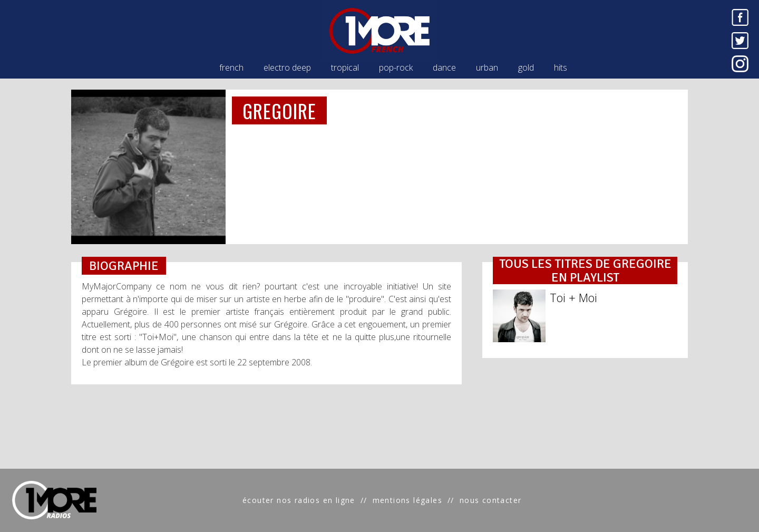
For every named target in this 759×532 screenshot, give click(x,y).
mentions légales (407, 500)
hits (561, 67)
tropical (345, 67)
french (231, 67)
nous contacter (491, 500)
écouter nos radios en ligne (299, 500)
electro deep (287, 67)
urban (487, 67)
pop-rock (396, 67)
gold (526, 67)
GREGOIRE (280, 110)
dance (444, 67)
